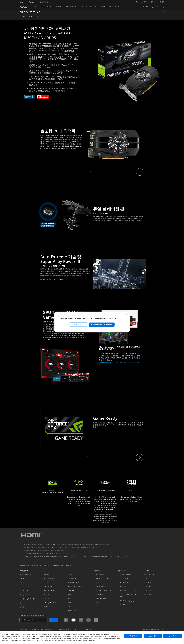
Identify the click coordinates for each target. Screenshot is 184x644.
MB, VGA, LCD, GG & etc (104, 579)
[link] (23, 7)
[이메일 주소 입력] (34, 620)
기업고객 (161, 2)
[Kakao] (96, 620)
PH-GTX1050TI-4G (30, 12)
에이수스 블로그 (150, 595)
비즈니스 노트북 (25, 587)
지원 (37, 17)
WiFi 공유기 (72, 579)
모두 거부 (153, 636)
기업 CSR (148, 587)
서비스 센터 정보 (126, 583)
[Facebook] (81, 620)
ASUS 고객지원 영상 (127, 601)
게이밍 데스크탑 (49, 579)
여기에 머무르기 (79, 325)
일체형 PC (23, 607)
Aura (97, 603)
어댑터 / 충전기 (73, 611)
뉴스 (146, 579)
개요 (24, 17)
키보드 (70, 595)
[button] (153, 2)
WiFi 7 (46, 607)
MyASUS (123, 605)
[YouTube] (73, 620)
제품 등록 (123, 587)
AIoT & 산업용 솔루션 (75, 587)
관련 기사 (148, 583)
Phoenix (56, 566)
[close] (126, 315)
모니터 (22, 603)
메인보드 (47, 595)
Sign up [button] (53, 620)
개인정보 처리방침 (76, 629)
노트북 (22, 583)
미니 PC (46, 583)
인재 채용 (148, 591)
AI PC (98, 583)
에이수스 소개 (149, 575)
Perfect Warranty (126, 575)
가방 (69, 603)
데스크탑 (47, 575)
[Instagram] (66, 620)
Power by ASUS (142, 2)
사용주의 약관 (62, 629)
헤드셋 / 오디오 (73, 607)
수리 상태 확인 (125, 579)
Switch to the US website (102, 325)
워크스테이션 (48, 587)
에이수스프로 (100, 575)
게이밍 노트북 (24, 595)
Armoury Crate (101, 599)
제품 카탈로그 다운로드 (128, 591)
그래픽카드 (47, 599)
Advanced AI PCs (102, 587)
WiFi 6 (70, 575)
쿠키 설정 (133, 636)
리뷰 (30, 17)
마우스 (70, 599)
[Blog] (88, 620)
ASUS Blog (100, 595)
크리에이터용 (24, 591)
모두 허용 (172, 636)
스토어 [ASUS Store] (35, 7)
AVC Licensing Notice (103, 591)
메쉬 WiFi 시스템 (73, 583)
